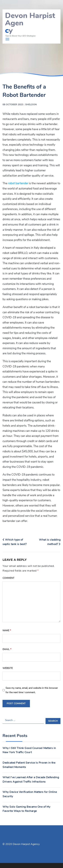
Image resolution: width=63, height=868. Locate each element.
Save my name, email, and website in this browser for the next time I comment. (32, 690)
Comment (8, 578)
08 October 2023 (13, 105)
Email (7, 649)
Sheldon (31, 105)
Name (7, 630)
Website (8, 668)
